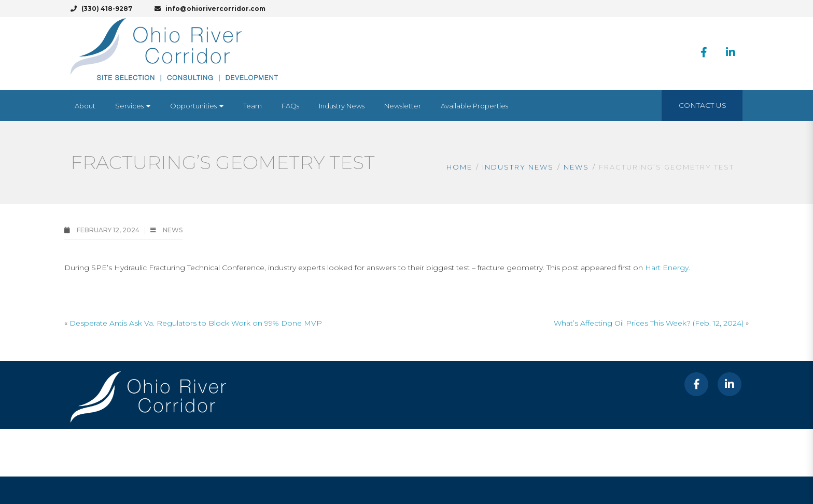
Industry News (518, 167)
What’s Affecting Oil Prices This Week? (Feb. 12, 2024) (649, 323)
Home (459, 167)
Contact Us (703, 105)
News (576, 167)
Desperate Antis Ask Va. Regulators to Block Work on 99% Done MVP (196, 323)
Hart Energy (667, 268)
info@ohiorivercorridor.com (210, 9)
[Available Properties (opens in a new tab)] (474, 106)
